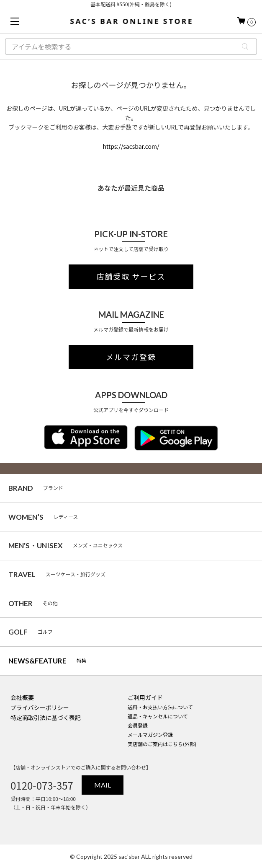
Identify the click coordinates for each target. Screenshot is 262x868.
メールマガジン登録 (150, 735)
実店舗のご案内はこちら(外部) (162, 744)
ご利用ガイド (145, 697)
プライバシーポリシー (40, 707)
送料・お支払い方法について (160, 707)
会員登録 (138, 725)
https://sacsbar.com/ (131, 146)
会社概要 (22, 697)
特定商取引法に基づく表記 (46, 718)
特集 (48, 661)
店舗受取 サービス (131, 277)
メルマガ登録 (131, 357)
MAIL (103, 785)
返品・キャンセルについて (158, 716)
